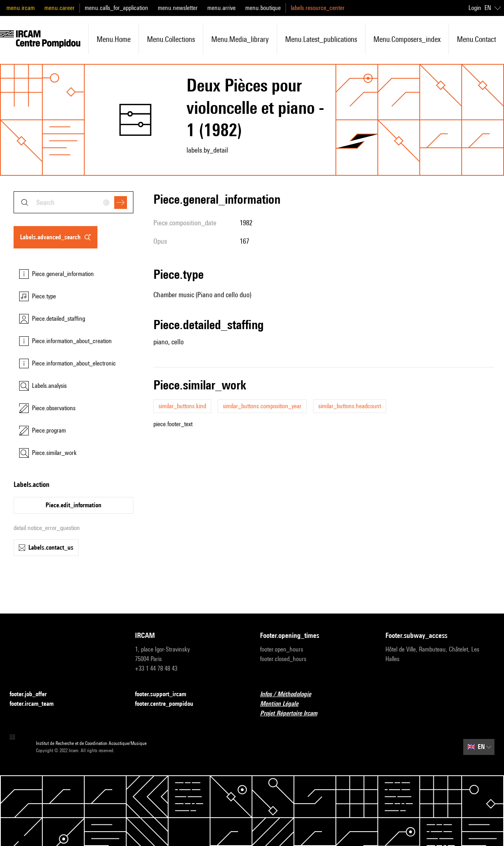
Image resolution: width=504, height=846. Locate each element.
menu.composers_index (407, 39)
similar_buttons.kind (182, 406)
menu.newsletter (178, 8)
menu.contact (476, 39)
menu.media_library (240, 39)
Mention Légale (284, 704)
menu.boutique (263, 8)
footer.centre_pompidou (169, 704)
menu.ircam (21, 8)
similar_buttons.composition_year (262, 406)
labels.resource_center (318, 8)
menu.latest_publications (321, 39)
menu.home (114, 39)
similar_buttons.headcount (350, 406)
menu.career (60, 8)
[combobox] (73, 202)
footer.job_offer (33, 694)
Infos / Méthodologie (290, 694)
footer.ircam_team (36, 704)
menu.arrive (221, 8)
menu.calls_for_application (116, 8)
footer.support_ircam (165, 694)
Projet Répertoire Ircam (293, 714)
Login (475, 8)
